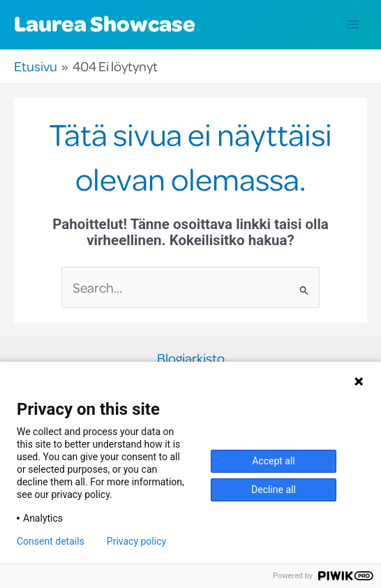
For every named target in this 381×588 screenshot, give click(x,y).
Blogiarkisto (191, 359)
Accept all (274, 461)
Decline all (274, 490)
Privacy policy (136, 541)
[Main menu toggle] (353, 25)
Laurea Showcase (105, 23)
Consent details (51, 541)
